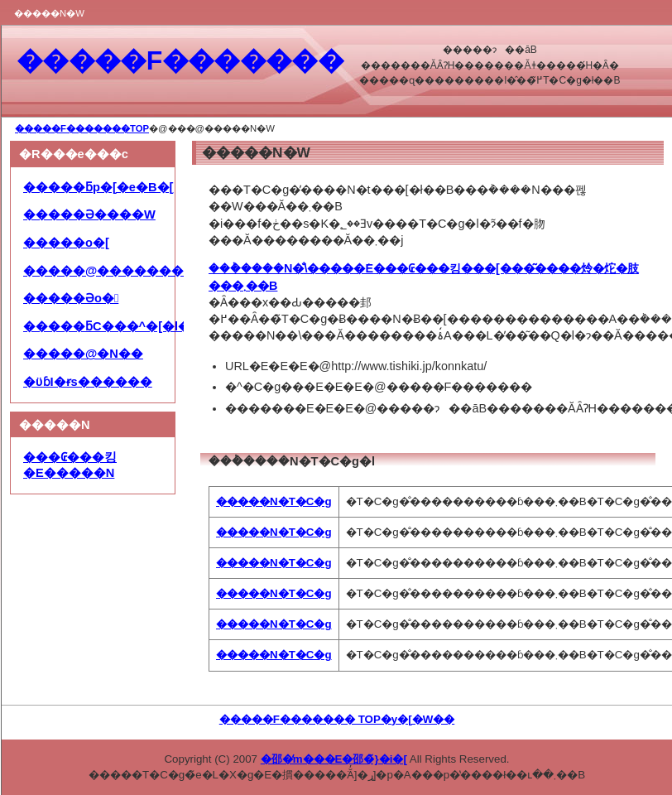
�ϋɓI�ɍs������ (88, 382)
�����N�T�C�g (274, 501)
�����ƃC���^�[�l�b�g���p (143, 326)
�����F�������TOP (82, 128)
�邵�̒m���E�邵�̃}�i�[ (334, 759)
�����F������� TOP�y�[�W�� (337, 719)
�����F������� (180, 60)
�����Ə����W (89, 214)
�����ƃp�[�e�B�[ (98, 187)
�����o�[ (66, 243)
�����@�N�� (83, 354)
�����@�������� (110, 271)
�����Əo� (71, 298)
